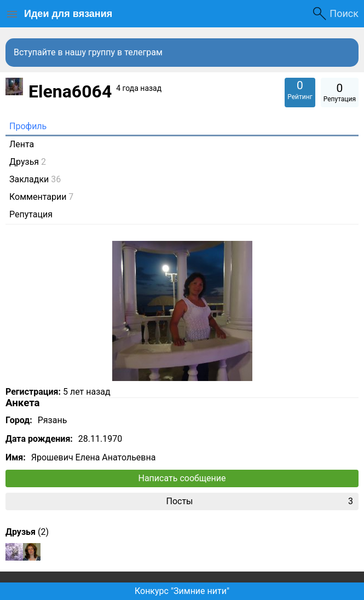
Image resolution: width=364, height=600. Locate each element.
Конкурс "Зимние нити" (182, 591)
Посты (259, 501)
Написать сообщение (182, 478)
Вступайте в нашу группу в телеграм (88, 52)
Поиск (344, 13)
